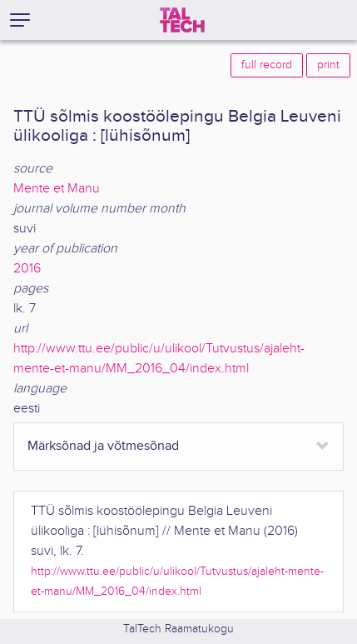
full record (267, 65)
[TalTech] (182, 20)
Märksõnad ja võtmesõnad (103, 446)
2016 (27, 269)
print (328, 65)
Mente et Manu (57, 189)
